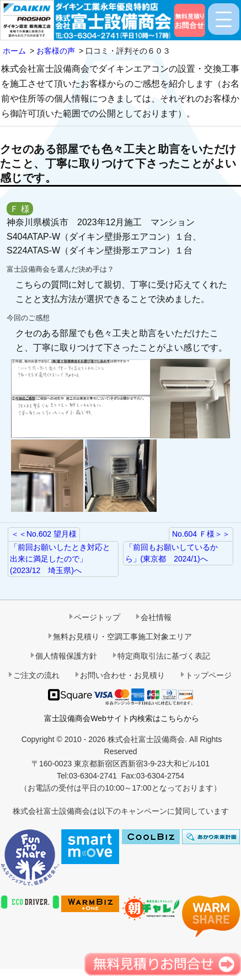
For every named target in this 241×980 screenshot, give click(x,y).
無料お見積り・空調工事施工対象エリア (122, 637)
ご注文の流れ (36, 675)
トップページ (208, 675)
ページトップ (97, 617)
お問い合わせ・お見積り (122, 675)
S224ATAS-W (33, 250)
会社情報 (156, 617)
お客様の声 (56, 51)
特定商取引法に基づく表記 (164, 656)
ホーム (14, 51)
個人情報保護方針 (66, 656)
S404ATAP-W (33, 237)
